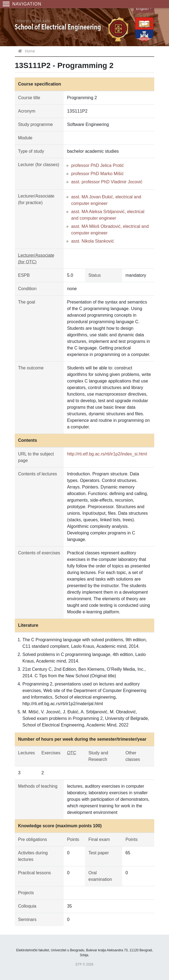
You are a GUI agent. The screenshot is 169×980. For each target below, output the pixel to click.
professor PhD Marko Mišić (97, 174)
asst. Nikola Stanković (93, 241)
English (142, 8)
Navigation (22, 4)
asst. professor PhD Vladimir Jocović (107, 182)
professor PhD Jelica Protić (97, 165)
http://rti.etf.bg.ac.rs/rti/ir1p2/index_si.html (107, 454)
